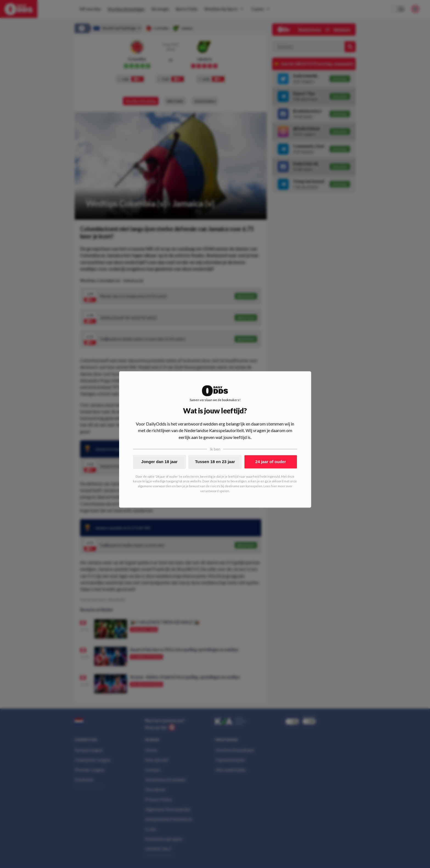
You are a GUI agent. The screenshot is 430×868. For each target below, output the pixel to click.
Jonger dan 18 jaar (160, 462)
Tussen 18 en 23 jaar (215, 462)
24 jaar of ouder (271, 462)
